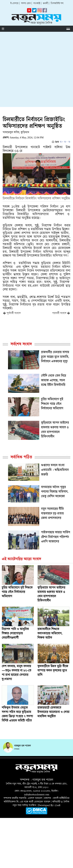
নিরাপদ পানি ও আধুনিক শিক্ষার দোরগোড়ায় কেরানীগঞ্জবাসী (15, 634)
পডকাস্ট (37, 3)
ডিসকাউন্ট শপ (57, 3)
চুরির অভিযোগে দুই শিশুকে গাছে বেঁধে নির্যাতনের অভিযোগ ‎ (17, 592)
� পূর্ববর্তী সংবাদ (12, 313)
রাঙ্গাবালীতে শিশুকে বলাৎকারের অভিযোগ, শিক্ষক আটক (50, 634)
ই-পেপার (14, 3)
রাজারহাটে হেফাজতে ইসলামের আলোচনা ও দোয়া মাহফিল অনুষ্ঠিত (53, 712)
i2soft (58, 805)
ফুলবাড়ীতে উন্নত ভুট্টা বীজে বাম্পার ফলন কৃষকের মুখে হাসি (53, 671)
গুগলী (45, 3)
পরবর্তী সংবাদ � (61, 313)
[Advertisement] (36, 70)
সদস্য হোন (26, 3)
